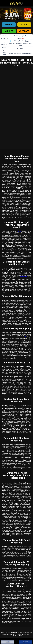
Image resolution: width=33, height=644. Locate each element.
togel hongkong (22, 277)
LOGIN (8, 642)
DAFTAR (25, 642)
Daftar (9, 25)
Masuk (24, 25)
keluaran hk (22, 337)
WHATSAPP (24, 31)
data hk (23, 169)
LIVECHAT (9, 31)
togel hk (19, 231)
